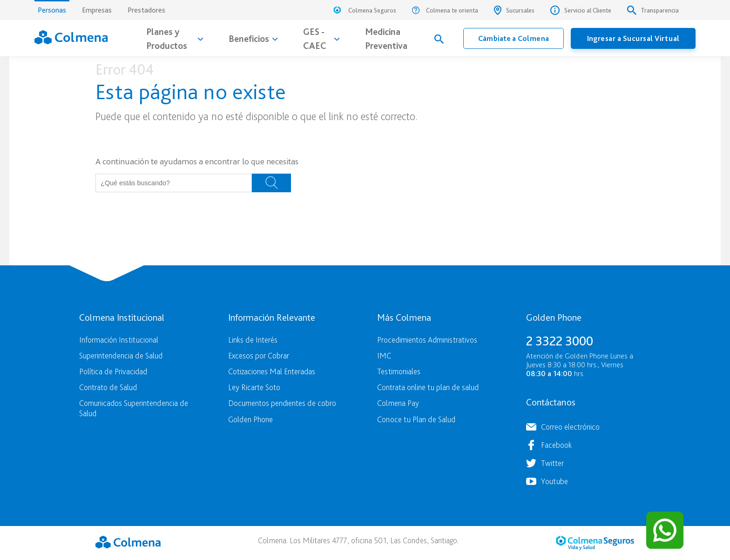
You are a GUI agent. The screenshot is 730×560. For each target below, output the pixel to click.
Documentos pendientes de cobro (282, 403)
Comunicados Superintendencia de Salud (134, 408)
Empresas (97, 10)
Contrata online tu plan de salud (428, 387)
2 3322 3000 (560, 341)
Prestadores (146, 10)
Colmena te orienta (445, 10)
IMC (384, 355)
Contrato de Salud (108, 387)
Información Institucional (119, 340)
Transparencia (653, 10)
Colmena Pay (398, 403)
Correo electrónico (570, 427)
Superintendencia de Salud (121, 355)
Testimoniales (399, 371)
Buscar (271, 183)
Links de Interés (253, 340)
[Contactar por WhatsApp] (665, 530)
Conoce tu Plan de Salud (416, 419)
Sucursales (514, 10)
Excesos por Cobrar (259, 355)
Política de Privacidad (113, 371)
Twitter (552, 463)
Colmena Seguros (364, 11)
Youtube (554, 481)
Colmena (128, 542)
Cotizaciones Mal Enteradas (272, 371)
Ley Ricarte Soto (254, 387)
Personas (52, 7)
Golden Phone (250, 419)
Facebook (556, 445)
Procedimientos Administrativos (427, 340)
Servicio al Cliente (581, 10)
